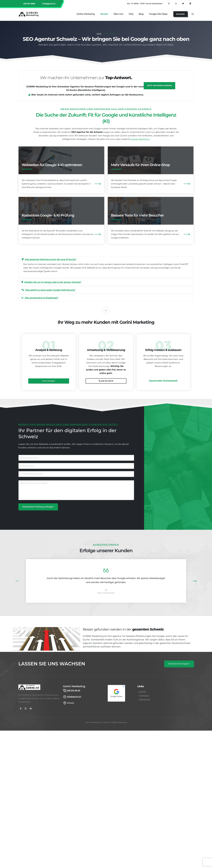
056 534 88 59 (106, 381)
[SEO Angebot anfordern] (179, 664)
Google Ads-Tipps (158, 14)
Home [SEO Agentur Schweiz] (99, 34)
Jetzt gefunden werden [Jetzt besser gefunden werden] (159, 86)
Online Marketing (86, 14)
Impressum (144, 695)
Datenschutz (145, 699)
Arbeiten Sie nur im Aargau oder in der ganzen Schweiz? (51, 282)
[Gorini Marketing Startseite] (29, 14)
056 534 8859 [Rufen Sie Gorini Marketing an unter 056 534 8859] (29, 4)
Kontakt (143, 692)
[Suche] (193, 14)
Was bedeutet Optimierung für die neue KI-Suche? (49, 259)
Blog (141, 14)
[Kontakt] (180, 14)
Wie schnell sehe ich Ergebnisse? (40, 298)
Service (104, 14)
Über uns (118, 14)
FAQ (131, 14)
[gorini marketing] (29, 689)
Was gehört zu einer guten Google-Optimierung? (48, 290)
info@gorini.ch (49, 4)
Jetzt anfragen (49, 381)
